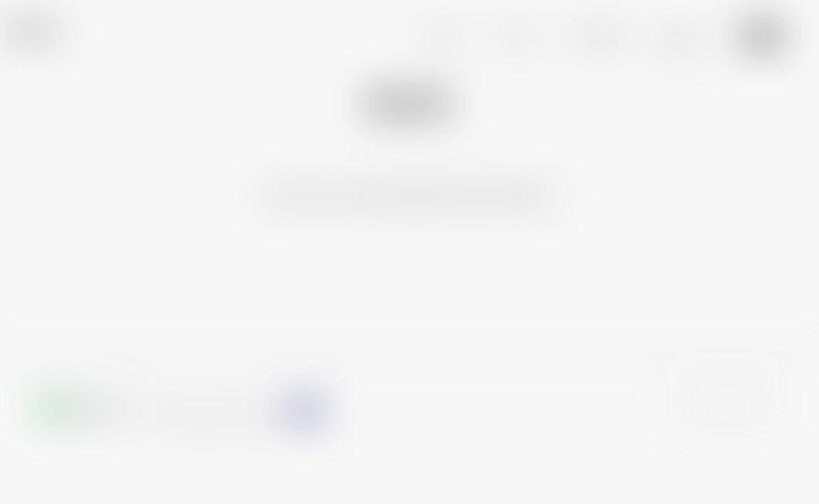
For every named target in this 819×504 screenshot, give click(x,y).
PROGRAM (598, 37)
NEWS (517, 37)
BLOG (679, 37)
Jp (741, 36)
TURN (29, 31)
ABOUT (443, 37)
